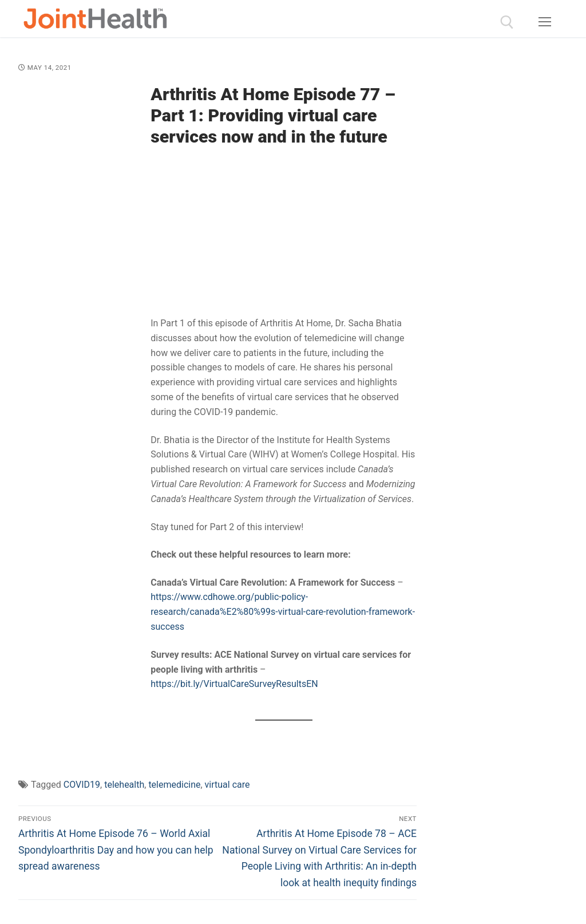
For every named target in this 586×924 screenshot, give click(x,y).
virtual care (227, 785)
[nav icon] (545, 22)
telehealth (124, 785)
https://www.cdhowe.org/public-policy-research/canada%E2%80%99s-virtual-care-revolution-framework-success (283, 612)
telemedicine (174, 785)
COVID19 (82, 785)
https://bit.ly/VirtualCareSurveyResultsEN (234, 684)
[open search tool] (507, 22)
